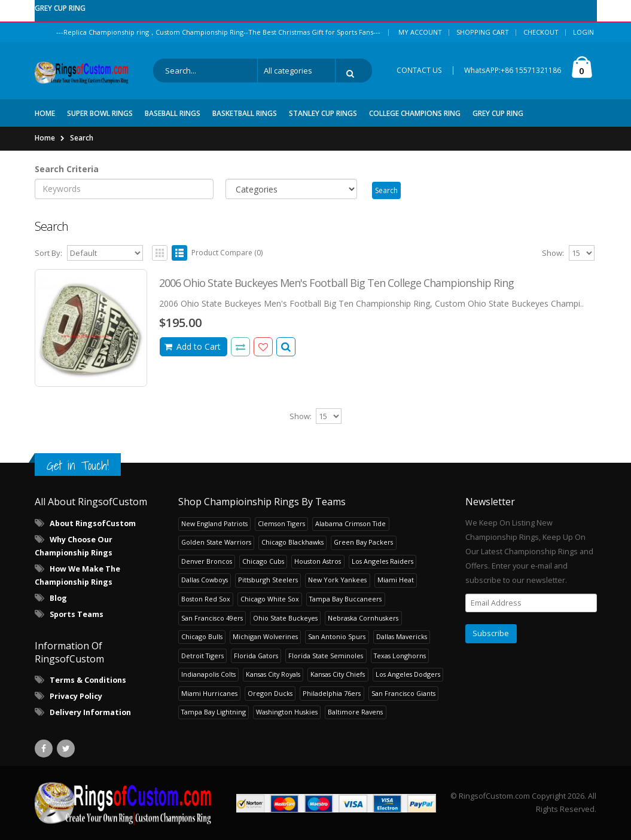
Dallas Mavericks (402, 636)
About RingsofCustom (93, 523)
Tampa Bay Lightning (214, 712)
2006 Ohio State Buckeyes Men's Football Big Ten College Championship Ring (336, 283)
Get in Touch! (78, 465)
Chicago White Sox (270, 599)
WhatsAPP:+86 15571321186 (513, 70)
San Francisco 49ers (212, 618)
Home (45, 138)
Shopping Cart (483, 32)
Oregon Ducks (270, 693)
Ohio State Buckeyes (285, 618)
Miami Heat (396, 580)
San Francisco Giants (403, 693)
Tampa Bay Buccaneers (345, 599)
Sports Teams (77, 614)
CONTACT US (419, 70)
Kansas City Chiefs (338, 674)
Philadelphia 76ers (332, 693)
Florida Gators (256, 656)
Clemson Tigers (281, 523)
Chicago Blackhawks (292, 542)
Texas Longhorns (400, 656)
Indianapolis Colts (208, 674)
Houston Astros (318, 561)
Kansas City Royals (273, 674)
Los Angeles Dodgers (408, 674)
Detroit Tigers (202, 656)
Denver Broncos (207, 561)
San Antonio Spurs (337, 636)
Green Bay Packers (363, 542)
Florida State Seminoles (326, 656)
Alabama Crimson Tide (350, 523)
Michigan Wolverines (265, 636)
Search (82, 138)
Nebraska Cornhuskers (363, 618)
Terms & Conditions (88, 680)
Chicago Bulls (202, 636)
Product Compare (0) (227, 253)
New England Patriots (214, 523)
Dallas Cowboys (205, 580)
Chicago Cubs (263, 561)
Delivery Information (90, 712)
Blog (58, 598)
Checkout (541, 32)
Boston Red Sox (206, 599)
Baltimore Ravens (355, 712)
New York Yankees (337, 580)
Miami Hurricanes (209, 693)
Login (583, 32)
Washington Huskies (287, 712)
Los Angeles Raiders (382, 561)
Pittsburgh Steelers (268, 580)
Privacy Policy (76, 696)
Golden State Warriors (216, 542)
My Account (420, 32)
